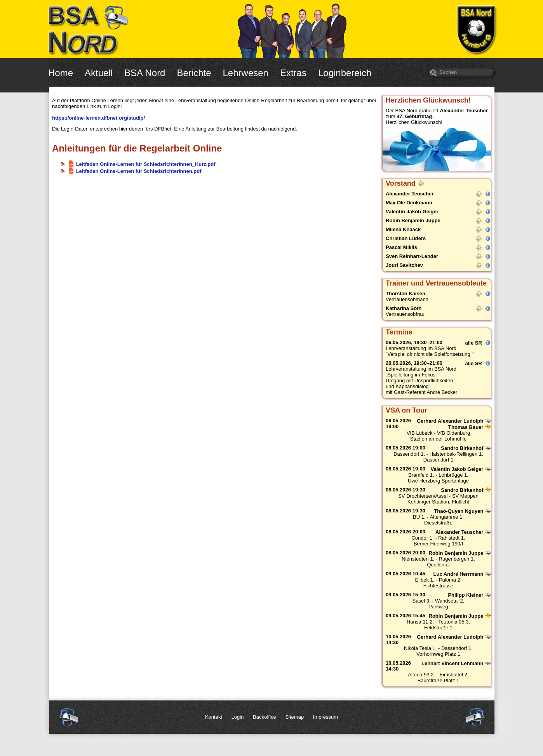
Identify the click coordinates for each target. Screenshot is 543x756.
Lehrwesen (246, 73)
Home (61, 73)
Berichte (194, 73)
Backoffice (265, 717)
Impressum (325, 717)
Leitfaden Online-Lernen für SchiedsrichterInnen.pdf (139, 171)
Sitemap (294, 717)
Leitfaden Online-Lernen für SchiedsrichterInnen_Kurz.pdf (146, 164)
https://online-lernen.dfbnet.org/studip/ (98, 118)
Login (238, 717)
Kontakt (214, 717)
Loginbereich (345, 73)
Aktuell (99, 73)
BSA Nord (145, 73)
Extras (293, 73)
